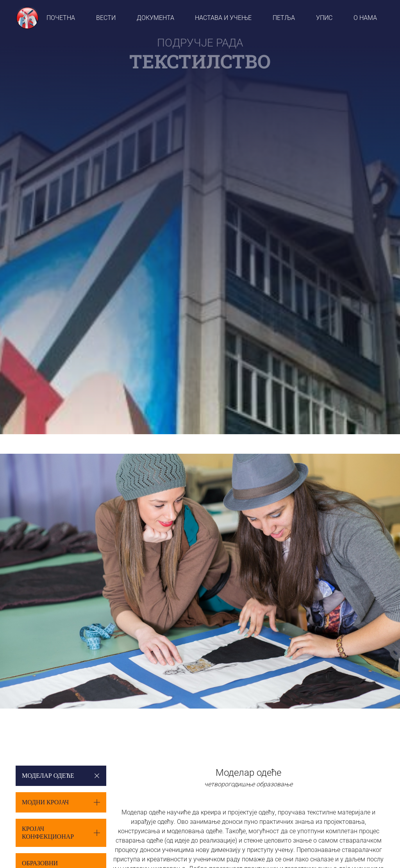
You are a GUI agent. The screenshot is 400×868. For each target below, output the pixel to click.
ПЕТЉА (284, 18)
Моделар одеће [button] (48, 776)
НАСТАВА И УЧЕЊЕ (223, 18)
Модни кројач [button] (45, 802)
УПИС (324, 18)
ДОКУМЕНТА (155, 18)
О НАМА (365, 18)
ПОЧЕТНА (61, 18)
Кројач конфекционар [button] (48, 833)
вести (106, 18)
